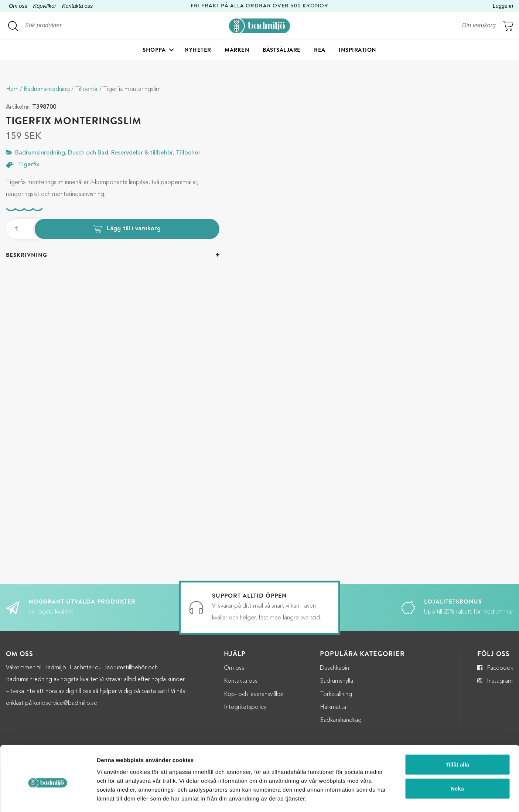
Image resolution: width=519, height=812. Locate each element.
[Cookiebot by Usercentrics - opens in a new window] (48, 798)
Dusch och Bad (88, 153)
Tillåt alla (457, 733)
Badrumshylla (337, 681)
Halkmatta (333, 707)
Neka (457, 758)
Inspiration (358, 50)
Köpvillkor (45, 6)
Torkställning (336, 694)
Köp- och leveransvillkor (254, 694)
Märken (237, 50)
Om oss (18, 6)
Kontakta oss (77, 6)
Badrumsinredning (47, 89)
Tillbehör (86, 89)
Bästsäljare (282, 50)
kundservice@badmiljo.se (65, 703)
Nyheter (198, 50)
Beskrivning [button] (27, 255)
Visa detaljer (402, 797)
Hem (12, 89)
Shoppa (154, 50)
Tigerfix (29, 165)
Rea (320, 50)
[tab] (113, 255)
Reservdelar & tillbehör (142, 153)
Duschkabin (334, 668)
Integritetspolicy (245, 707)
